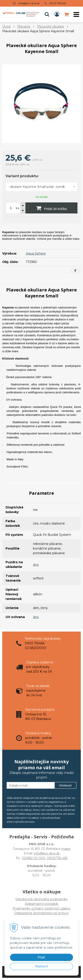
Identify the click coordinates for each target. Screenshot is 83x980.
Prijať (41, 957)
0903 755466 (58, 3)
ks (18, 208)
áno (36, 565)
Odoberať (65, 785)
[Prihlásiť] (57, 14)
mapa (66, 849)
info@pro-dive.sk (29, 3)
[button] (47, 14)
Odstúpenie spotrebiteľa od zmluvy (41, 913)
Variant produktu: (22, 176)
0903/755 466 (57, 858)
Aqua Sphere (36, 253)
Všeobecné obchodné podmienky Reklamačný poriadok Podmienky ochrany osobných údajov (42, 904)
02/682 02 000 (34, 858)
